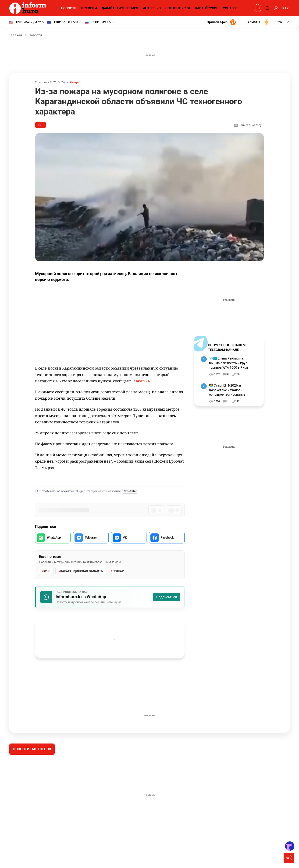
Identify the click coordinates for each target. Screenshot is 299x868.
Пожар (117, 571)
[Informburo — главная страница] (29, 8)
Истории (89, 8)
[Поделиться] (289, 858)
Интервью (152, 8)
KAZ (286, 8)
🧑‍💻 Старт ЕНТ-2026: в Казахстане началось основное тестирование (227, 390)
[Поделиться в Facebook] (167, 538)
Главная (16, 35)
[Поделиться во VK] (129, 538)
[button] (269, 22)
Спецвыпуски (178, 8)
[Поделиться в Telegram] (91, 538)
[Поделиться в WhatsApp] (53, 538)
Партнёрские (206, 8)
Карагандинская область (81, 571)
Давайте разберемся (120, 8)
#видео (75, 82)
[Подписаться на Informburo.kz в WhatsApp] (110, 597)
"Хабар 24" (142, 381)
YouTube (230, 8)
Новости (69, 8)
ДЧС (46, 571)
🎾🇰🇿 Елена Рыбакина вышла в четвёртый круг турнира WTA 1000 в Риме (229, 363)
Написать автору (248, 125)
